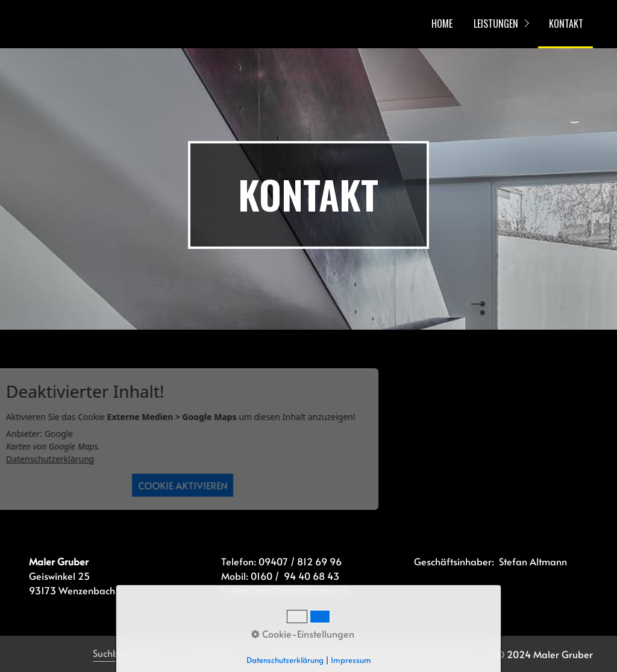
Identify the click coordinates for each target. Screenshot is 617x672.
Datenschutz (379, 654)
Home (292, 654)
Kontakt (328, 654)
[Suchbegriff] (158, 654)
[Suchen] (215, 654)
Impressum (437, 654)
